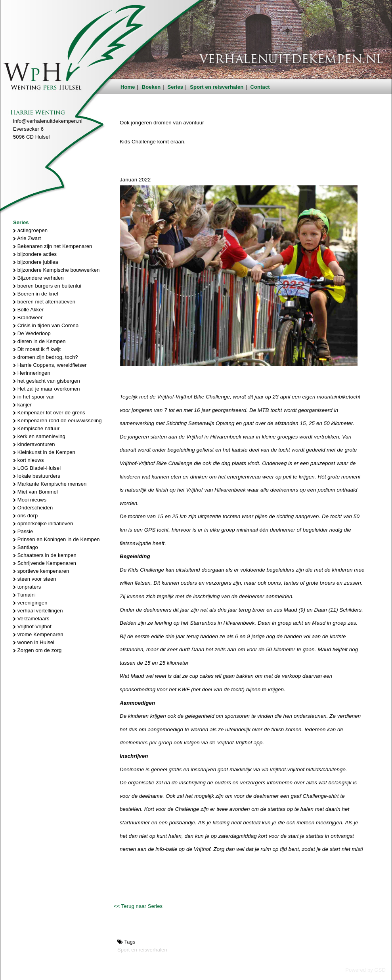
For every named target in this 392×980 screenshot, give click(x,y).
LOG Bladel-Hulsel (37, 468)
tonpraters (27, 587)
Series (176, 87)
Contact (260, 87)
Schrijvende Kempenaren (45, 563)
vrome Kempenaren (38, 634)
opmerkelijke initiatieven (43, 523)
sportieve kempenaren (41, 571)
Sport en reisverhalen (217, 87)
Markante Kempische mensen (50, 484)
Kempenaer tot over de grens (49, 413)
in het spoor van (34, 397)
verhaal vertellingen (38, 611)
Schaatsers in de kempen (45, 555)
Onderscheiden (33, 508)
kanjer (22, 405)
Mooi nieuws (30, 500)
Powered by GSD (365, 970)
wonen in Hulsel (34, 642)
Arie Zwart (27, 238)
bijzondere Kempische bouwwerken (56, 270)
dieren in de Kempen (39, 341)
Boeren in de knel (36, 294)
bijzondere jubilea (36, 262)
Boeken (151, 87)
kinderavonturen (34, 444)
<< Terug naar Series (138, 906)
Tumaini (24, 595)
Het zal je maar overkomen (47, 389)
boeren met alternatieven (44, 302)
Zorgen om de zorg (37, 650)
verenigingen (30, 603)
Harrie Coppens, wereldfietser (50, 365)
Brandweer (28, 317)
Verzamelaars (31, 619)
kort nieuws (29, 460)
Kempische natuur (36, 428)
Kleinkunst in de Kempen (44, 452)
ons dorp (25, 516)
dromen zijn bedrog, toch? (46, 357)
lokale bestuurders (37, 476)
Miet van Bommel (35, 492)
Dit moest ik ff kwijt (37, 349)
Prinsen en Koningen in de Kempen (56, 539)
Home (128, 87)
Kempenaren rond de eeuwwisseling (57, 420)
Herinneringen (32, 373)
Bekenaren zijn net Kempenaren (53, 246)
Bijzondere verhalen (38, 278)
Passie (23, 531)
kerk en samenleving (39, 436)
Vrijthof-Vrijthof (32, 626)
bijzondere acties (35, 254)
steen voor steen (35, 579)
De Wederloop (32, 333)
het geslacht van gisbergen (47, 381)
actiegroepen (30, 230)
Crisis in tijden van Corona (46, 325)
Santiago (26, 547)
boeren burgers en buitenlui (47, 286)
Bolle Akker (28, 310)
